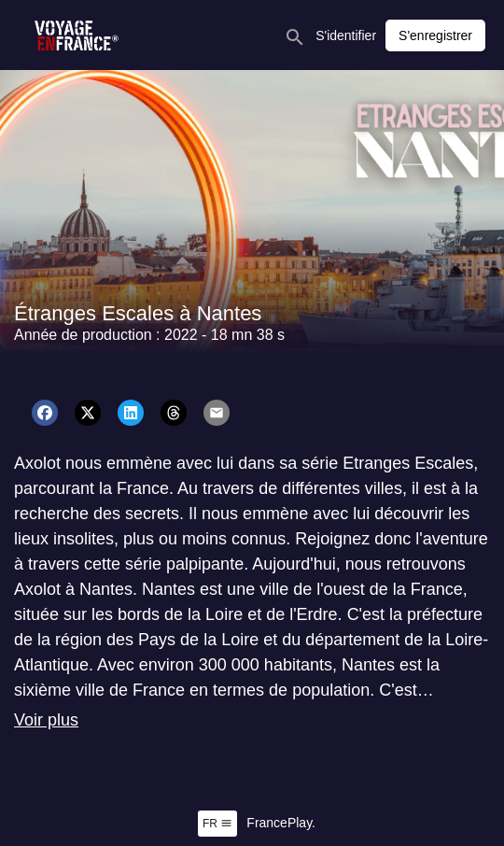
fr (217, 824)
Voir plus (46, 720)
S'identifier (346, 35)
